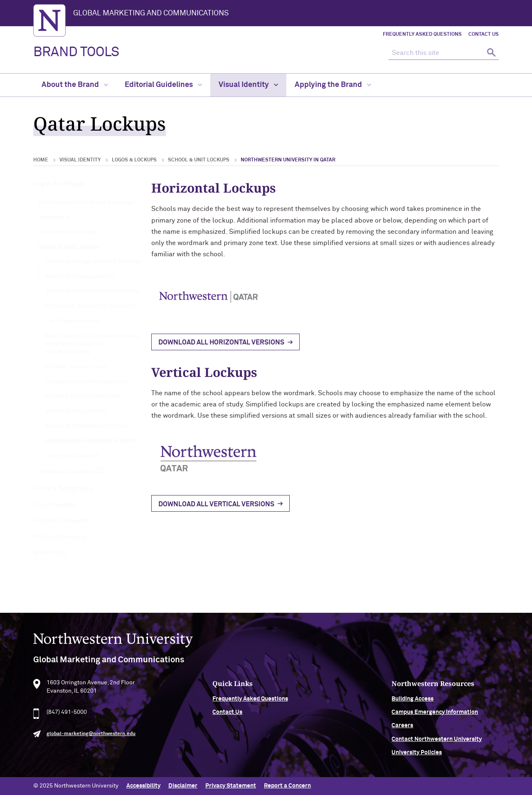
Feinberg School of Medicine (83, 396)
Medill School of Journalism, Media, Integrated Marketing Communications (92, 344)
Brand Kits (49, 553)
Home (41, 160)
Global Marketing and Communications (151, 13)
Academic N (54, 217)
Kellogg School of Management (86, 382)
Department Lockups (67, 232)
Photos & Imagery (60, 537)
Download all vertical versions (216, 504)
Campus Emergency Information (435, 716)
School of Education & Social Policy (92, 291)
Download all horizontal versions (221, 342)
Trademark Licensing (67, 471)
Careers (402, 729)
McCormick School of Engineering (90, 306)
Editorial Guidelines (163, 85)
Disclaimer (183, 786)
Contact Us (484, 35)
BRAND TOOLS (76, 52)
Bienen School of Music (76, 411)
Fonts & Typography (63, 489)
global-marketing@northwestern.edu (91, 738)
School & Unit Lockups (199, 160)
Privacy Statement (231, 786)
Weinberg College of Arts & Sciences (94, 262)
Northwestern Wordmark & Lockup (86, 203)
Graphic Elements (61, 521)
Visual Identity (248, 85)
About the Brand (75, 85)
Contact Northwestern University (437, 743)
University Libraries (72, 456)
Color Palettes (55, 505)
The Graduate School (73, 321)
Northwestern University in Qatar (90, 441)
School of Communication (80, 277)
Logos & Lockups (134, 160)
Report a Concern (287, 786)
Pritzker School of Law (76, 367)
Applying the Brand (333, 85)
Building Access (413, 702)
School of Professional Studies (86, 426)
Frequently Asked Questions (422, 35)
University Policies (417, 756)
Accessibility (143, 786)
